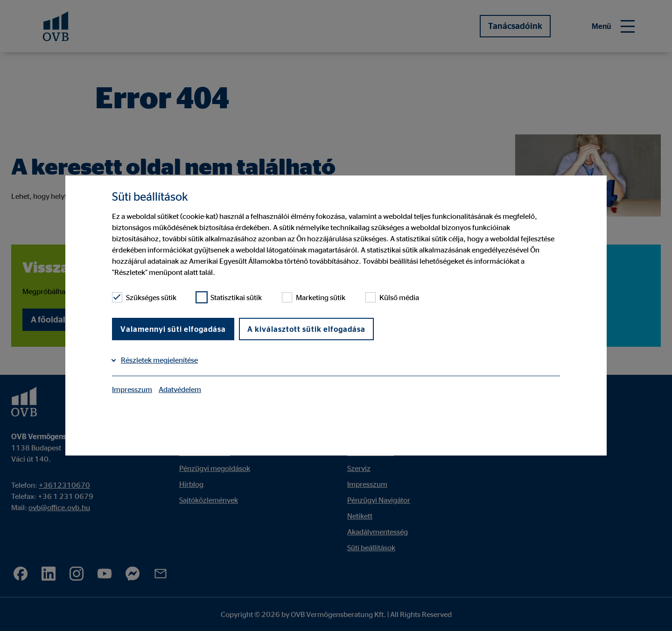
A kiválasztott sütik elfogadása (306, 329)
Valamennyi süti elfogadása (173, 329)
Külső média (392, 297)
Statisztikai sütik (229, 297)
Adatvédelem (180, 389)
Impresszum (132, 389)
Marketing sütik (314, 297)
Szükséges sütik (144, 297)
